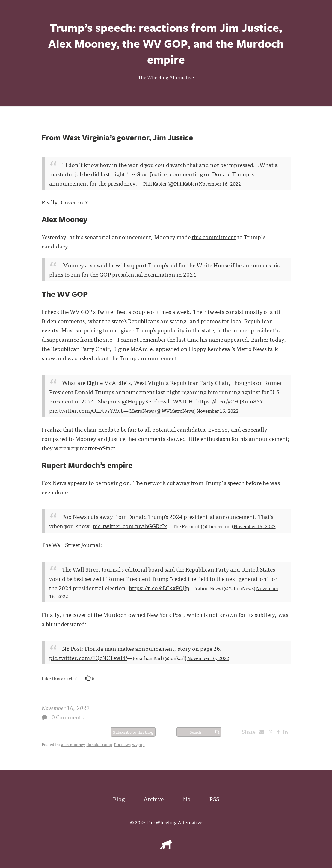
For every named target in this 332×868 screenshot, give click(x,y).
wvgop (138, 744)
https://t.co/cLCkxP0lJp (159, 588)
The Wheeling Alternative (166, 77)
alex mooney (73, 744)
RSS (214, 799)
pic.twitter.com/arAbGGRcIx (130, 526)
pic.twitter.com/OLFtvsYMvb (86, 410)
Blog (119, 799)
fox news (122, 744)
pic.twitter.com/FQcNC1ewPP (88, 657)
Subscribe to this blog (133, 732)
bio (187, 799)
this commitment (214, 237)
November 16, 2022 (220, 183)
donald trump (99, 744)
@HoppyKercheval (146, 401)
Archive (154, 799)
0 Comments (68, 717)
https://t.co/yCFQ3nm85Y (230, 401)
